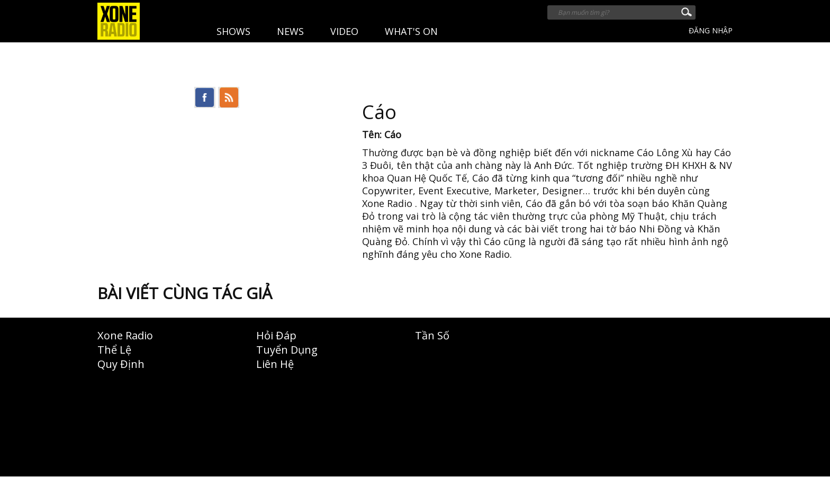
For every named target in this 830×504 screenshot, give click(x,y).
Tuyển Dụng (287, 350)
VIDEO (344, 31)
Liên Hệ (275, 364)
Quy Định (121, 364)
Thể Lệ (114, 350)
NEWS (290, 31)
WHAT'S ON (411, 31)
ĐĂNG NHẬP (711, 30)
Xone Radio (125, 335)
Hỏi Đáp (276, 335)
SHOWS (233, 31)
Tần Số (432, 335)
